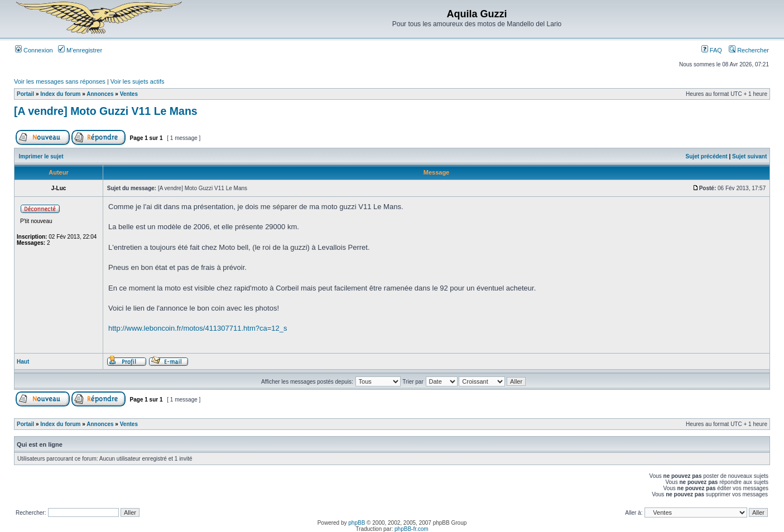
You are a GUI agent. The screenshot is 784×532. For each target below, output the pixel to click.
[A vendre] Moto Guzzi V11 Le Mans (106, 111)
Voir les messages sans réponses (60, 81)
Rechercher (749, 50)
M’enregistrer (80, 50)
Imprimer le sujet (41, 156)
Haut (23, 362)
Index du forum (60, 94)
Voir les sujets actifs (138, 81)
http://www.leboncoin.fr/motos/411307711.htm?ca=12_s (198, 328)
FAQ (712, 50)
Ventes (129, 94)
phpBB (357, 523)
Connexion (34, 50)
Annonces (100, 94)
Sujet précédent (707, 156)
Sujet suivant (749, 156)
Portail (25, 94)
